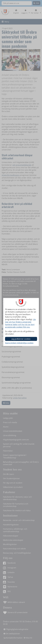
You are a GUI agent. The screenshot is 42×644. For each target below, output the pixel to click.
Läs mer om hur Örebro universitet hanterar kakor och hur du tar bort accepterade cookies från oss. (20, 323)
